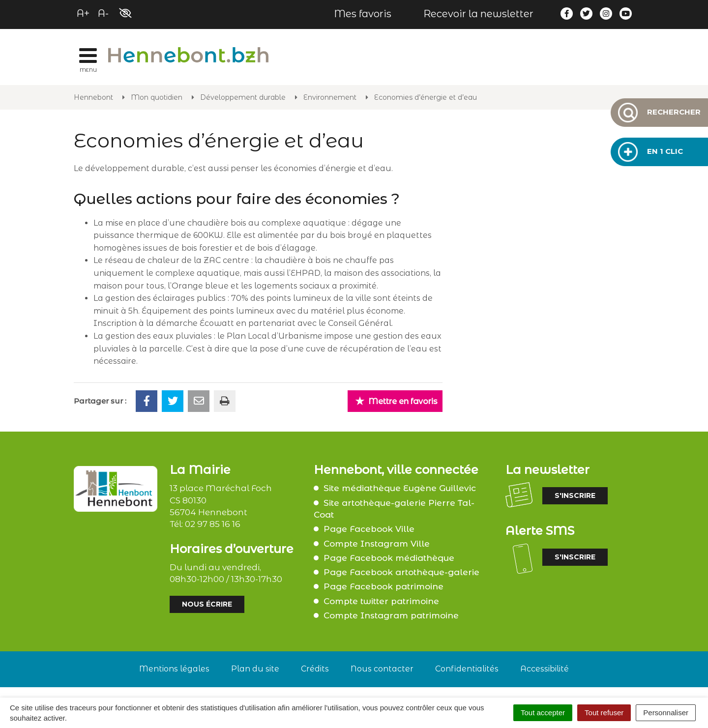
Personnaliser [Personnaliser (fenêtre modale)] (666, 713)
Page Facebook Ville (369, 529)
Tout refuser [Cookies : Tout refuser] (604, 713)
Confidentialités (467, 669)
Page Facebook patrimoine (383, 586)
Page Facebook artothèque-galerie (401, 572)
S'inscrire (575, 495)
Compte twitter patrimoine (381, 601)
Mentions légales (174, 669)
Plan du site (255, 669)
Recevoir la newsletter (478, 14)
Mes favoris (363, 14)
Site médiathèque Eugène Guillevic (400, 488)
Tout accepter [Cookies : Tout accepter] (543, 713)
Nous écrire (207, 604)
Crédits (315, 669)
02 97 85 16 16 (213, 524)
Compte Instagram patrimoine (391, 615)
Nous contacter (382, 669)
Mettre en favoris (396, 401)
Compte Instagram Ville (377, 544)
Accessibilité (545, 669)
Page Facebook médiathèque (389, 558)
